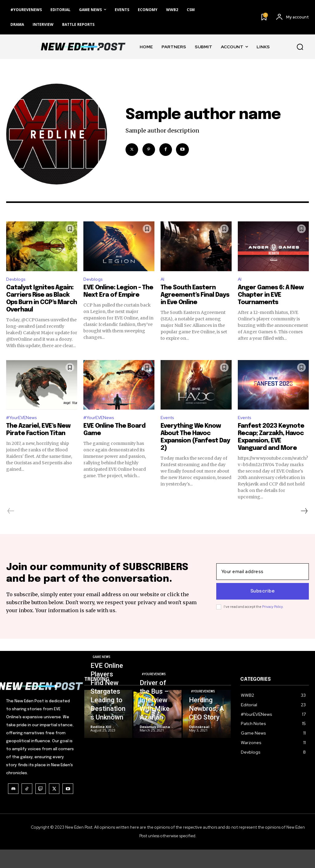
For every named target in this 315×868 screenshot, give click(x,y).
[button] (300, 47)
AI (163, 280)
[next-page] (304, 513)
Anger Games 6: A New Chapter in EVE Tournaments (271, 296)
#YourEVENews (24, 420)
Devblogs (17, 280)
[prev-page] (11, 513)
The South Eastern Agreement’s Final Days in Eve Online (195, 296)
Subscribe (263, 602)
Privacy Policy (272, 617)
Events (169, 420)
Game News (102, 676)
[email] (263, 582)
